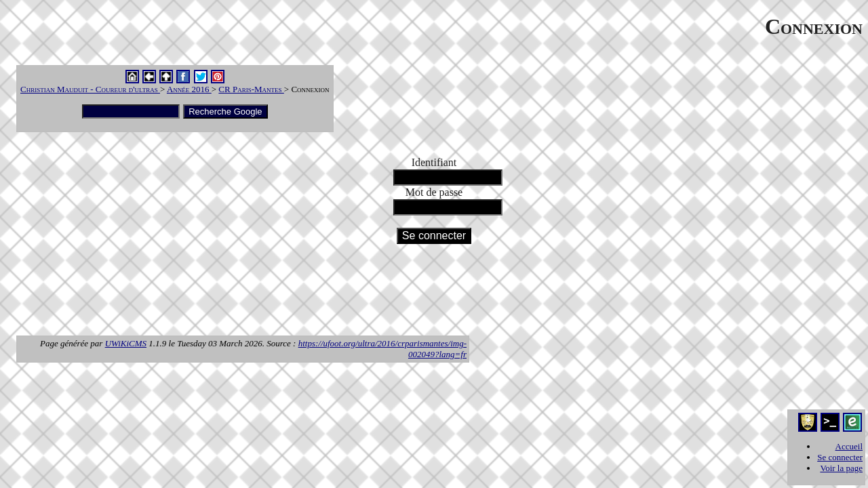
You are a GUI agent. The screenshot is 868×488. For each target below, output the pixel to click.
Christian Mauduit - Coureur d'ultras (90, 89)
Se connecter (840, 457)
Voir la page (841, 468)
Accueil (849, 446)
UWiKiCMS (126, 343)
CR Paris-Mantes (251, 89)
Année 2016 (189, 89)
